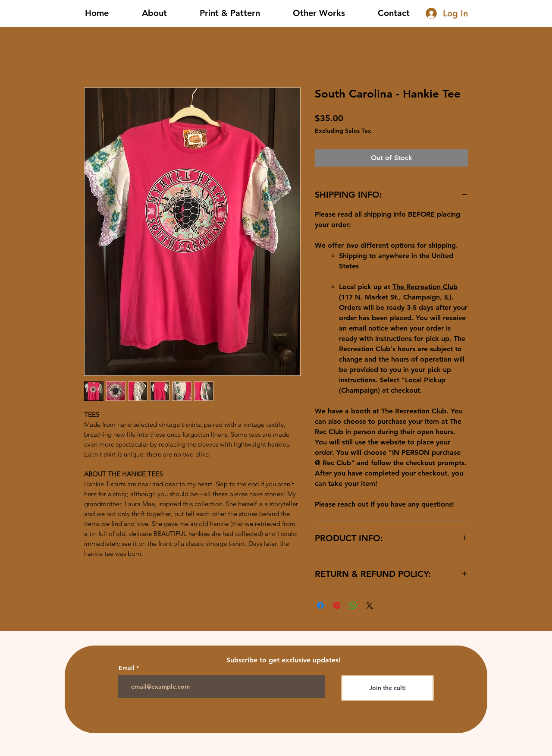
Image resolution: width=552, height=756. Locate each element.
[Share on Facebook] (320, 605)
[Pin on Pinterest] (337, 605)
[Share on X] (370, 605)
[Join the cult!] (387, 688)
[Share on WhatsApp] (353, 605)
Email (127, 668)
